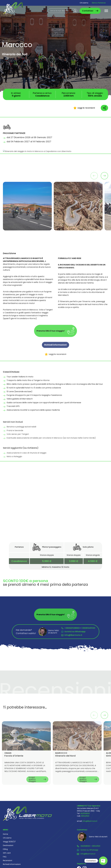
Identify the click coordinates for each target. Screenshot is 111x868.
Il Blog (5, 849)
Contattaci (88, 11)
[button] (104, 176)
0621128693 (85, 813)
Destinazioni (8, 845)
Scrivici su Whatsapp (75, 632)
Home (5, 834)
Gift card (7, 853)
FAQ (5, 857)
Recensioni (8, 860)
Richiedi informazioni (55, 353)
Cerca (75, 11)
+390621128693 (72, 628)
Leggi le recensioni (84, 108)
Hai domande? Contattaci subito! (26, 632)
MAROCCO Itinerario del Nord (65, 762)
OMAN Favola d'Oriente (14, 762)
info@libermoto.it (73, 635)
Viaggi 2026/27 (9, 842)
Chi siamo (84, 3)
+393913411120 (88, 628)
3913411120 (85, 816)
